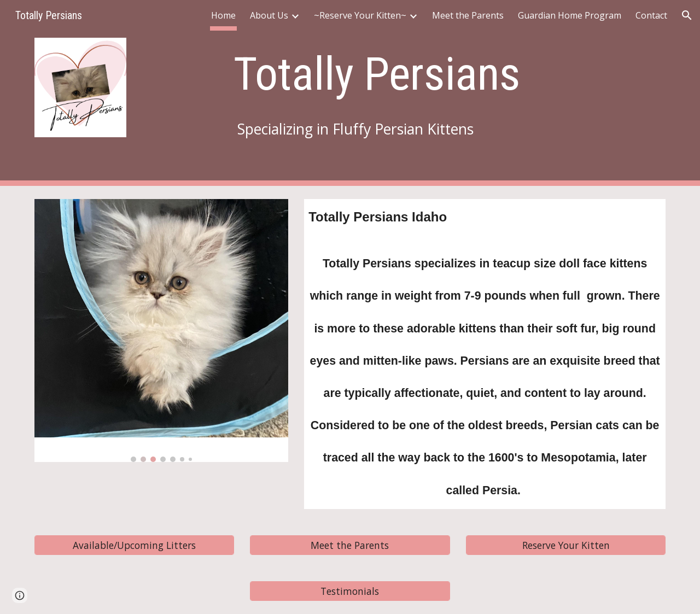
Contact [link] (651, 15)
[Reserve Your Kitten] (566, 545)
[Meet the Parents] (350, 545)
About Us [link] (269, 15)
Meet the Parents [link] (468, 15)
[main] (377, 74)
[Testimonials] (350, 591)
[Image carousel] (161, 331)
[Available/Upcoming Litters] (134, 545)
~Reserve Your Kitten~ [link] (360, 15)
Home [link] (223, 15)
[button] (687, 15)
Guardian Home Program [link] (570, 15)
